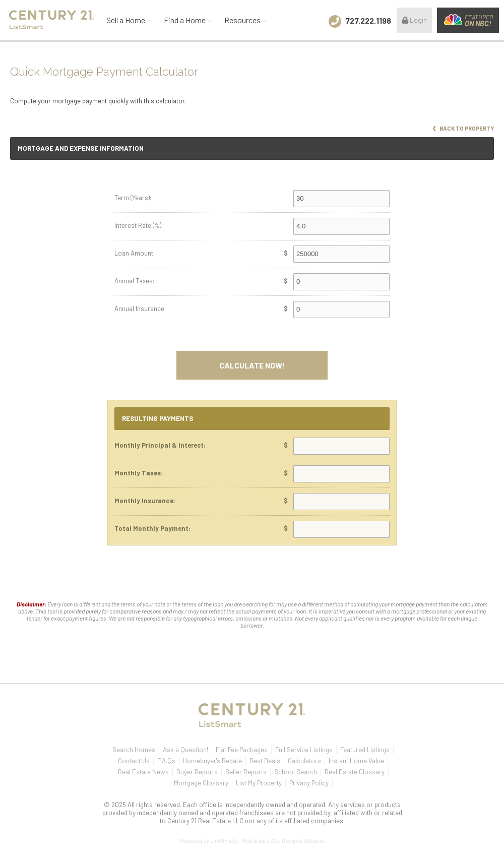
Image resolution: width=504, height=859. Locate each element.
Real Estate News (143, 772)
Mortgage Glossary (201, 783)
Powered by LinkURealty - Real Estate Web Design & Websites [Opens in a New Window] (252, 841)
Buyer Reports (197, 772)
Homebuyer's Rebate (212, 761)
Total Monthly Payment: (152, 528)
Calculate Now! (252, 365)
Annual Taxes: (134, 281)
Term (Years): (133, 198)
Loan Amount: (135, 253)
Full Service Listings (304, 750)
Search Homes (134, 750)
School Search (296, 772)
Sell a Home (126, 20)
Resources (242, 20)
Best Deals (265, 761)
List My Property (259, 783)
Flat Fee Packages (242, 750)
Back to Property (463, 128)
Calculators (304, 761)
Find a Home (185, 20)
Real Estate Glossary (355, 772)
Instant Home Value (356, 761)
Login (415, 20)
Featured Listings (365, 750)
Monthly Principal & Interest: (160, 445)
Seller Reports (246, 772)
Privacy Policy (309, 783)
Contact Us (134, 761)
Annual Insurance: (140, 309)
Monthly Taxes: (139, 473)
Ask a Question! (185, 750)
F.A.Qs (166, 761)
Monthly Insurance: (145, 501)
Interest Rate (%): (139, 225)
